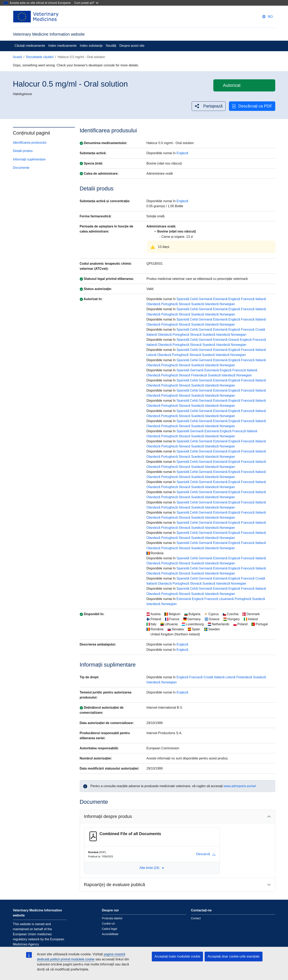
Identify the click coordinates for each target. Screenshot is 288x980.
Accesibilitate (110, 934)
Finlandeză (199, 375)
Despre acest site (132, 46)
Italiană (261, 299)
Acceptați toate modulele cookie (177, 956)
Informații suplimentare (29, 159)
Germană (205, 299)
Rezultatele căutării (40, 57)
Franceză (248, 299)
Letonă (151, 355)
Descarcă (206, 854)
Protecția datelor (112, 918)
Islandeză (212, 304)
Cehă (194, 299)
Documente (21, 168)
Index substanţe (91, 46)
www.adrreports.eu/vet (240, 786)
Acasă (17, 57)
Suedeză (197, 304)
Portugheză (169, 304)
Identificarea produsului (30, 143)
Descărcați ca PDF (252, 106)
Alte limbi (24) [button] (152, 868)
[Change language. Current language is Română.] (268, 17)
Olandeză (154, 304)
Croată (260, 330)
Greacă (234, 340)
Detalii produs (23, 151)
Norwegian (227, 304)
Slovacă (184, 304)
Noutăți (111, 46)
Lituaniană (226, 599)
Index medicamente (63, 46)
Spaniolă (183, 299)
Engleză (182, 153)
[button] (209, 106)
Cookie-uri (108, 924)
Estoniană (220, 299)
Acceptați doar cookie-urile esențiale (233, 956)
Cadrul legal (110, 929)
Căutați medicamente (30, 46)
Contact (196, 918)
